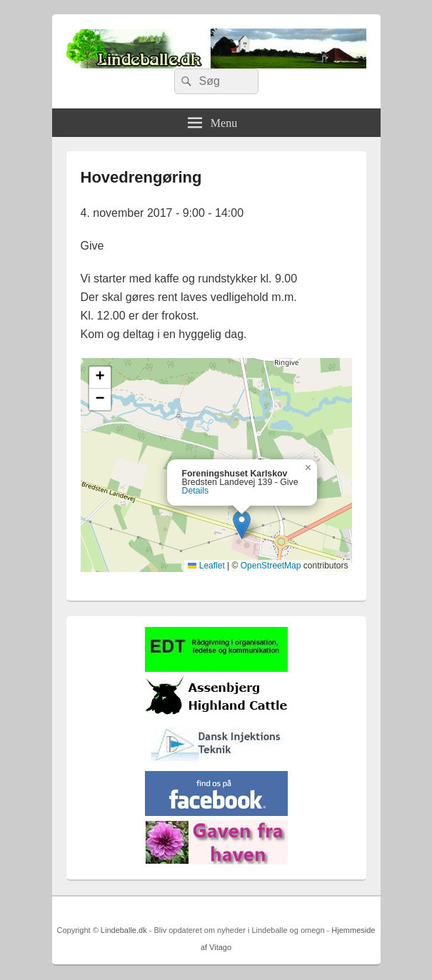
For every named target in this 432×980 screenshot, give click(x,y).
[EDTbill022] (216, 669)
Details (196, 491)
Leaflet (206, 566)
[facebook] (216, 813)
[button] (242, 525)
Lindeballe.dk (124, 930)
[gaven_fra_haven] (216, 861)
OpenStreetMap (271, 566)
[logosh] (216, 714)
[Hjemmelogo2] (216, 764)
